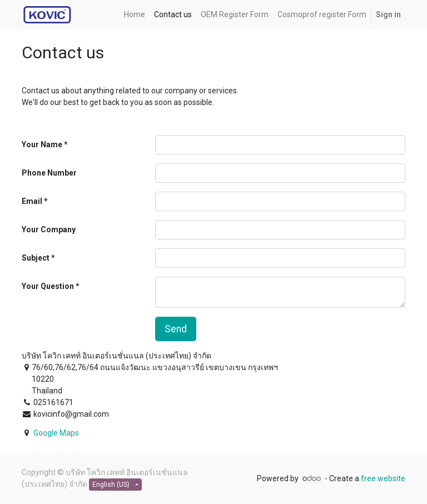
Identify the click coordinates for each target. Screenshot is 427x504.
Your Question (48, 286)
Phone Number (49, 173)
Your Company (49, 229)
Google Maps (56, 433)
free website (383, 478)
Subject (36, 258)
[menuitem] (135, 15)
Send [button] (176, 329)
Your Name (42, 144)
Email (32, 201)
